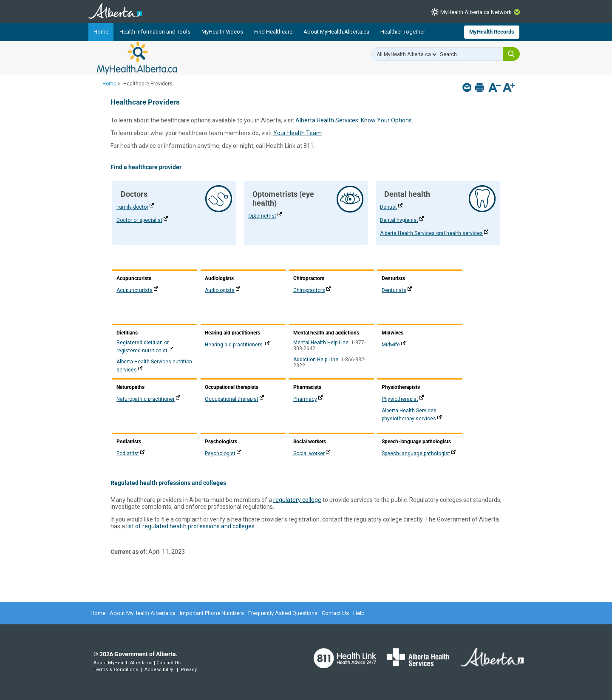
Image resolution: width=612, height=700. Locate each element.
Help (359, 613)
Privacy (189, 670)
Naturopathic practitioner (146, 399)
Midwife (391, 345)
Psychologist (220, 453)
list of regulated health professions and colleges (190, 526)
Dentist (388, 207)
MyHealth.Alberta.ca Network (476, 12)
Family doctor (132, 207)
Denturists (394, 290)
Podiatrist (128, 453)
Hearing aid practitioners (234, 345)
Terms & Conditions (116, 670)
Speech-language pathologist (416, 453)
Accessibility (159, 670)
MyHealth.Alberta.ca (137, 58)
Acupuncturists (135, 290)
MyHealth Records (492, 32)
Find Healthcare (273, 32)
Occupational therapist (232, 399)
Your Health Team (297, 133)
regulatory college (297, 500)
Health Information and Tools (155, 32)
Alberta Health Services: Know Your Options (354, 120)
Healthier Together (403, 32)
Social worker (309, 453)
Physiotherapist (400, 399)
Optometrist (262, 216)
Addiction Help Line (316, 360)
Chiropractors (309, 290)
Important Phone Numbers (212, 613)
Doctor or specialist (139, 220)
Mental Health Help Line (321, 343)
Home (101, 32)
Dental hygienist (399, 220)
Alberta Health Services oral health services (431, 233)
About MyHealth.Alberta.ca (336, 32)
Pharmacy (305, 399)
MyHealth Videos (222, 32)
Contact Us (335, 613)
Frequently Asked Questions (283, 613)
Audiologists (220, 290)
